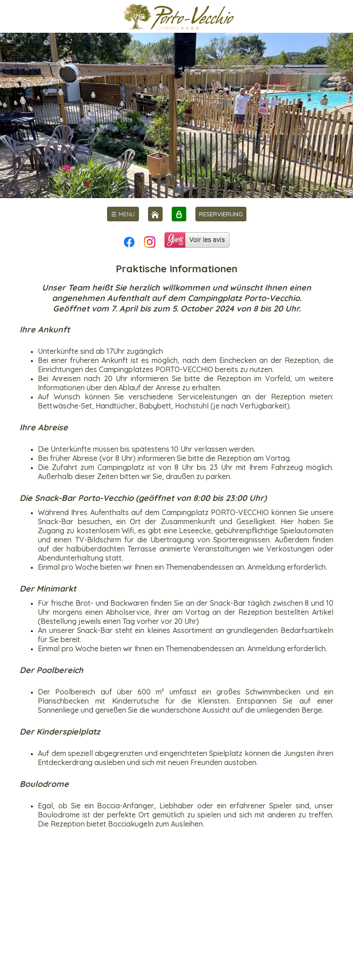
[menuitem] (123, 214)
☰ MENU (123, 214)
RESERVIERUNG (221, 214)
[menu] (123, 214)
